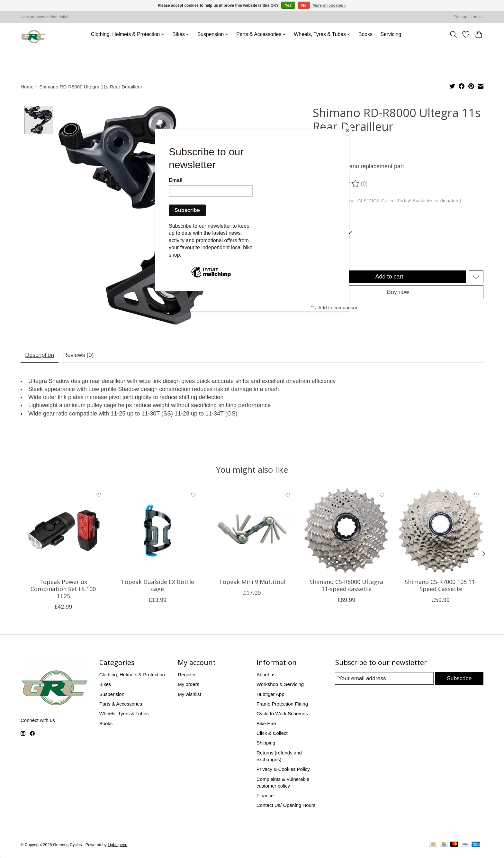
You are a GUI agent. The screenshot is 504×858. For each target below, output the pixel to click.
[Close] (347, 130)
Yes (288, 5)
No (304, 5)
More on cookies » (330, 5)
